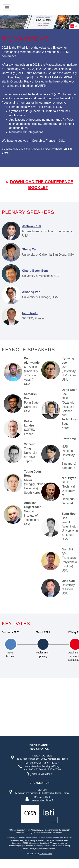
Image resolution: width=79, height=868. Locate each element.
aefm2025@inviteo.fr (42, 774)
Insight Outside (46, 854)
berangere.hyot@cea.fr (42, 800)
